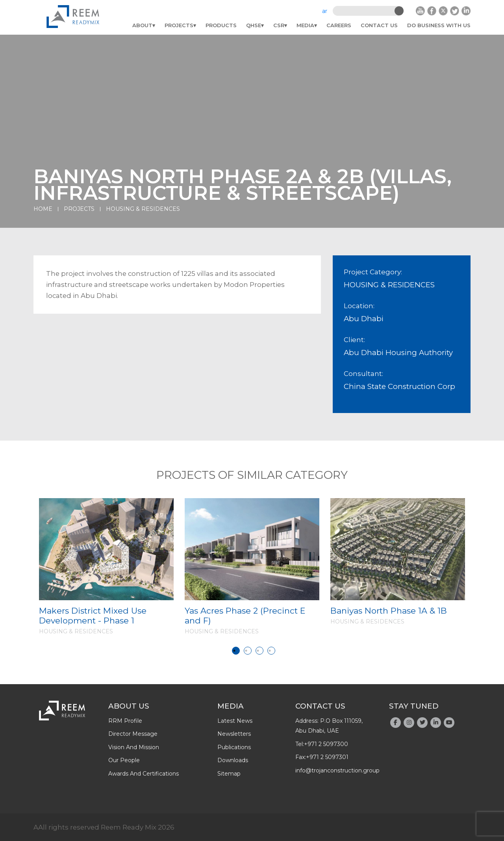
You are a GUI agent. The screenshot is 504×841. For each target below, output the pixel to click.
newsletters (234, 734)
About (142, 25)
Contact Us (379, 25)
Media (305, 25)
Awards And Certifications (144, 774)
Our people (124, 760)
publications (234, 747)
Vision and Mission (134, 747)
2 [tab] (248, 651)
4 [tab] (271, 651)
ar (325, 11)
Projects (179, 25)
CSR (279, 25)
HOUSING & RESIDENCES (143, 209)
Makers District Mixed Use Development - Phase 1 (93, 616)
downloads (233, 760)
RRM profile (125, 721)
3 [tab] (259, 651)
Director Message (133, 734)
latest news (235, 721)
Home (43, 209)
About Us (129, 706)
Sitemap (229, 774)
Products (221, 25)
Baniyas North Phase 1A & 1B (389, 611)
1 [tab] (236, 651)
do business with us (439, 25)
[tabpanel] (106, 567)
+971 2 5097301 (327, 757)
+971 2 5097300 (326, 744)
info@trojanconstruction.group (337, 770)
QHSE (254, 25)
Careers (339, 25)
